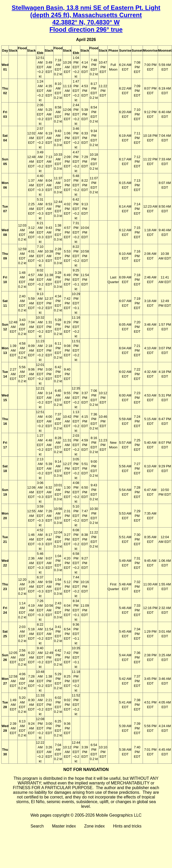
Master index (64, 826)
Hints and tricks (127, 826)
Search (37, 826)
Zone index (94, 826)
